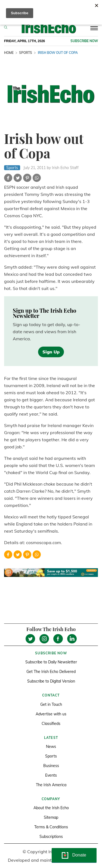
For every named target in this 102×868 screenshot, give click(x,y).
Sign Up (51, 352)
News (51, 747)
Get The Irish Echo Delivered (51, 672)
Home (9, 53)
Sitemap (51, 817)
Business (51, 766)
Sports (26, 53)
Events (51, 775)
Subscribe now (84, 41)
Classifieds (51, 724)
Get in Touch (51, 704)
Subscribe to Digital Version (51, 681)
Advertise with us (51, 714)
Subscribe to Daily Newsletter (51, 662)
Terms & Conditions (51, 827)
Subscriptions (51, 837)
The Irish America (51, 785)
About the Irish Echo (51, 808)
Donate (79, 855)
